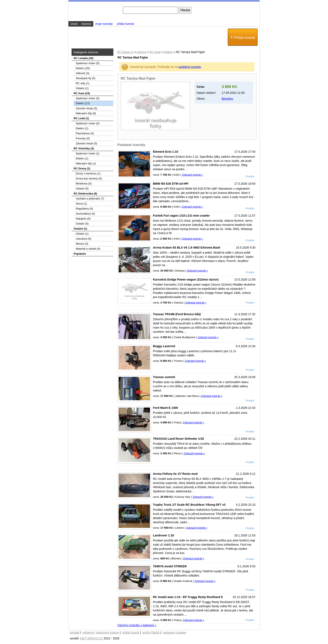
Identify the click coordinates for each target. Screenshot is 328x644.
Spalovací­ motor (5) (88, 63)
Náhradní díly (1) (86, 163)
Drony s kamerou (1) (88, 173)
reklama (88, 633)
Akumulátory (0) (85, 214)
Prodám (250, 177)
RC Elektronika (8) (85, 194)
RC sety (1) (83, 83)
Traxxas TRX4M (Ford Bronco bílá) (177, 314)
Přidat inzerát (243, 37)
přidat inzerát (125, 24)
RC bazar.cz (125, 52)
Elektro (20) (83, 68)
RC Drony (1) (82, 168)
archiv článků (151, 633)
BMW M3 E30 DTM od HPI (171, 184)
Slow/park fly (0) (85, 78)
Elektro (168, 52)
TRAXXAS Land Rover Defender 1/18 (178, 439)
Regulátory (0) (84, 209)
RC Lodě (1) (81, 118)
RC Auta (155, 52)
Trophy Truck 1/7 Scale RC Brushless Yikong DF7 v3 (189, 505)
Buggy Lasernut (164, 346)
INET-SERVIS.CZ (91, 638)
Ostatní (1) (82, 88)
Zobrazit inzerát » (192, 175)
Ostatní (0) (82, 189)
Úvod (74, 24)
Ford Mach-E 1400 (165, 408)
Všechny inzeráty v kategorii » (137, 625)
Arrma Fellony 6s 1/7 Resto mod (175, 474)
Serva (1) (81, 204)
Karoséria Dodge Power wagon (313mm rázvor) (186, 279)
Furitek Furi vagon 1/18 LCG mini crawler (181, 216)
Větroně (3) (83, 73)
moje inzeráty (104, 24)
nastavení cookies (174, 633)
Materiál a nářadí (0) (88, 249)
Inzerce (141, 52)
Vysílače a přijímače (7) (90, 199)
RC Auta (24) (82, 93)
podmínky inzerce (108, 633)
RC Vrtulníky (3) (84, 148)
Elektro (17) (83, 103)
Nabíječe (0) (83, 219)
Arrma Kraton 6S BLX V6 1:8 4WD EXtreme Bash (187, 248)
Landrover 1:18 (163, 535)
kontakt (75, 633)
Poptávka (80, 254)
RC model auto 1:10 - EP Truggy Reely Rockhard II (188, 597)
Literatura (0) (83, 239)
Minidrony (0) (84, 184)
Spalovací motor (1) (88, 153)
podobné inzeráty (190, 67)
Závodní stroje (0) (86, 108)
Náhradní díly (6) (86, 113)
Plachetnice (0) (85, 133)
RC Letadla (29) (84, 58)
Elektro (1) (82, 128)
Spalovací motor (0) (88, 98)
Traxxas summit (164, 377)
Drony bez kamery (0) (89, 178)
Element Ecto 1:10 (166, 152)
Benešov (227, 99)
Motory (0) (82, 244)
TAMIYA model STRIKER (170, 566)
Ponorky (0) (83, 138)
